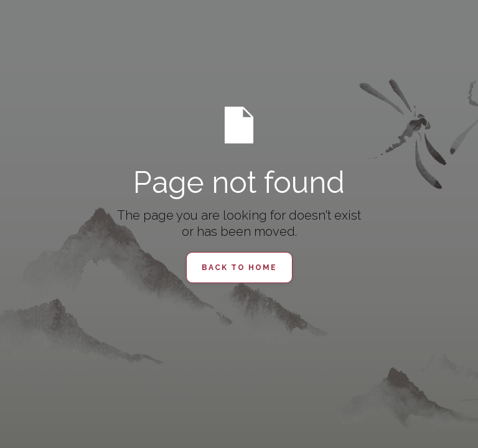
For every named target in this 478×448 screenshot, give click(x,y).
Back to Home (239, 268)
